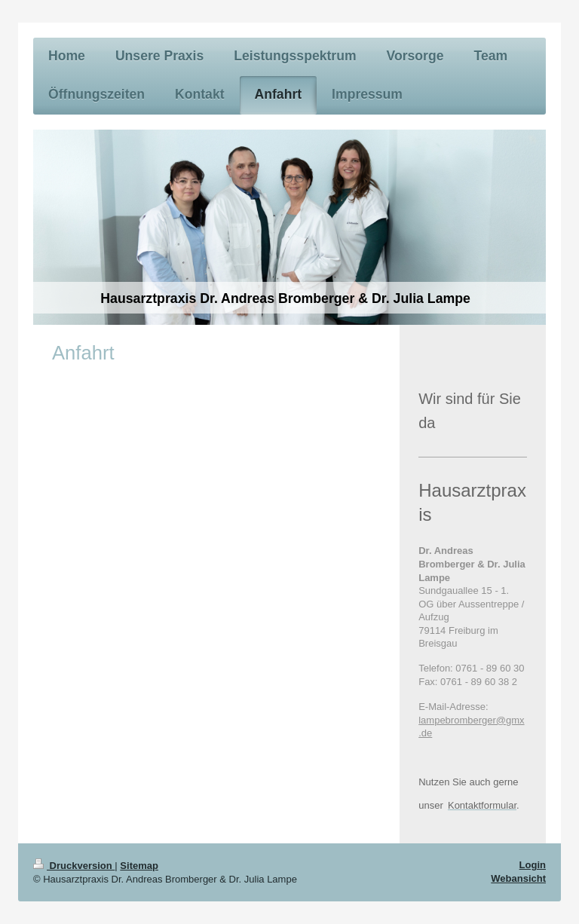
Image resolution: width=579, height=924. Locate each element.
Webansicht (518, 878)
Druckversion (74, 866)
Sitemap (139, 866)
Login (533, 865)
